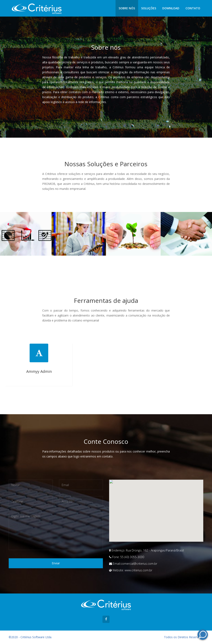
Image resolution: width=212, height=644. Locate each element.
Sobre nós (127, 8)
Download (171, 8)
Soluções (149, 8)
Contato (193, 8)
